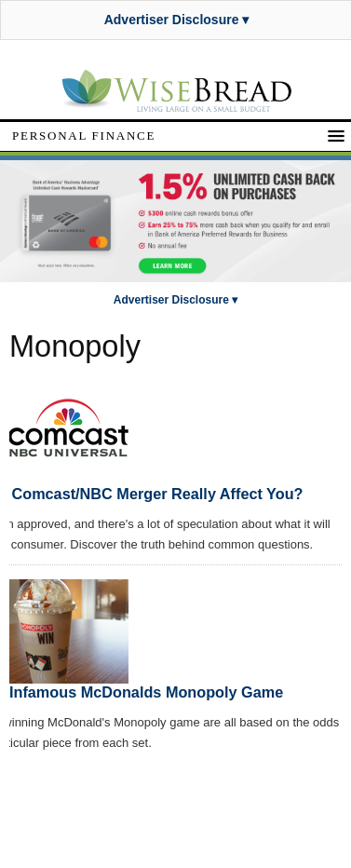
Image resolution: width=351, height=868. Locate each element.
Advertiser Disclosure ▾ (177, 20)
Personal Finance (84, 136)
